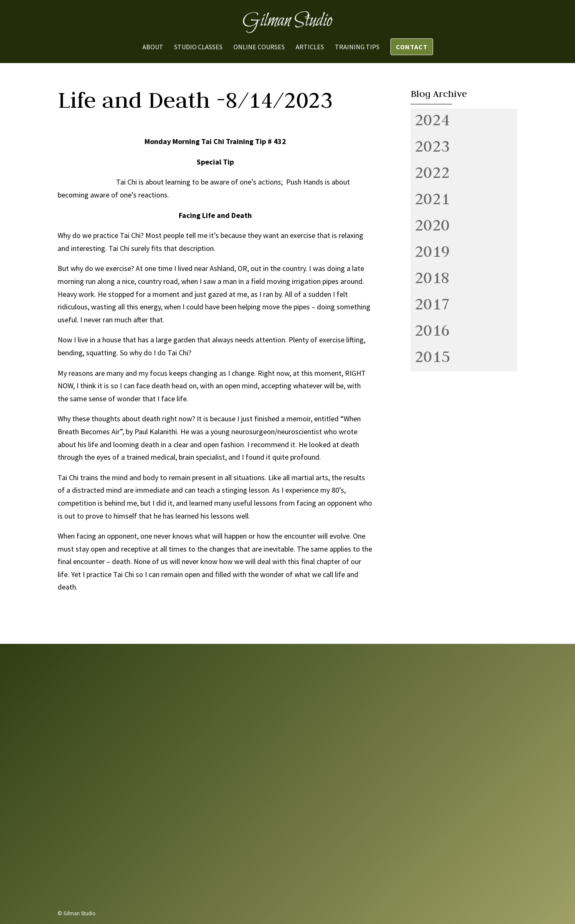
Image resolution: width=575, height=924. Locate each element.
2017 (432, 304)
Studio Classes (198, 47)
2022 (432, 172)
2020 (432, 225)
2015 (432, 356)
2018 (432, 277)
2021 (432, 198)
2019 (432, 251)
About (153, 47)
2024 (432, 119)
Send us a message (409, 857)
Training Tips (357, 47)
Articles (310, 47)
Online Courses (259, 47)
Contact (412, 47)
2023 (432, 146)
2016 (432, 330)
